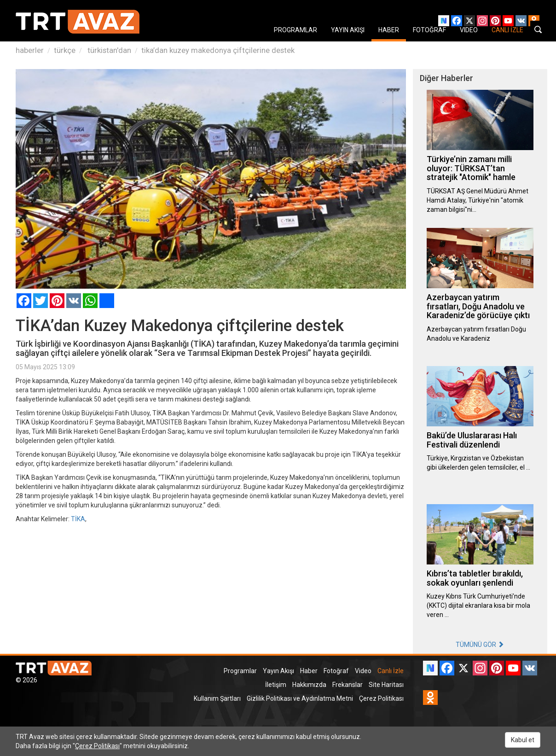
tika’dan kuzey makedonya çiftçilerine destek (218, 50)
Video (363, 671)
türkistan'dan (108, 50)
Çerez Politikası (381, 698)
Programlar (240, 671)
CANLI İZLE (507, 30)
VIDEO (469, 30)
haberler (30, 50)
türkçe (65, 50)
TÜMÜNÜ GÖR (480, 645)
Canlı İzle (391, 671)
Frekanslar (347, 685)
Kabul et (523, 740)
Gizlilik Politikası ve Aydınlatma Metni (300, 698)
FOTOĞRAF (429, 30)
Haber (309, 671)
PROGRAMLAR (295, 30)
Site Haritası (386, 685)
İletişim (276, 685)
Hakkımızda (309, 685)
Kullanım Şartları (217, 698)
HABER (389, 30)
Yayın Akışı (278, 671)
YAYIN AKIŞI (348, 30)
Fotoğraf (336, 671)
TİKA (78, 519)
